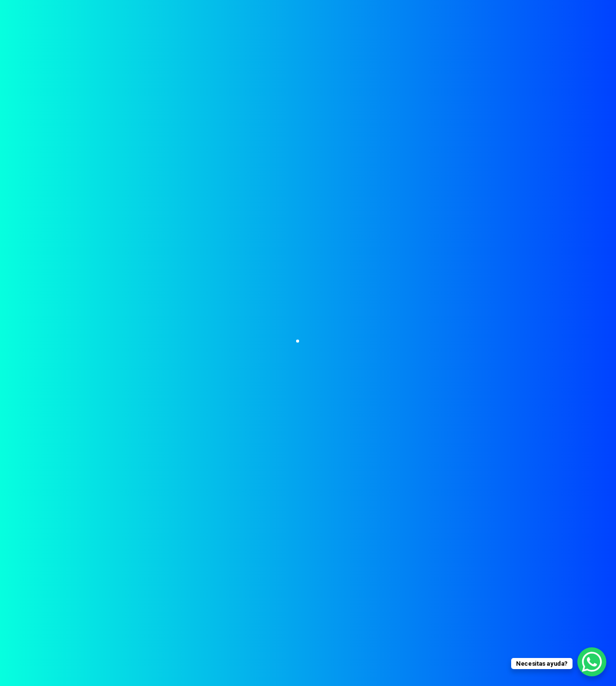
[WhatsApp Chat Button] (592, 662)
